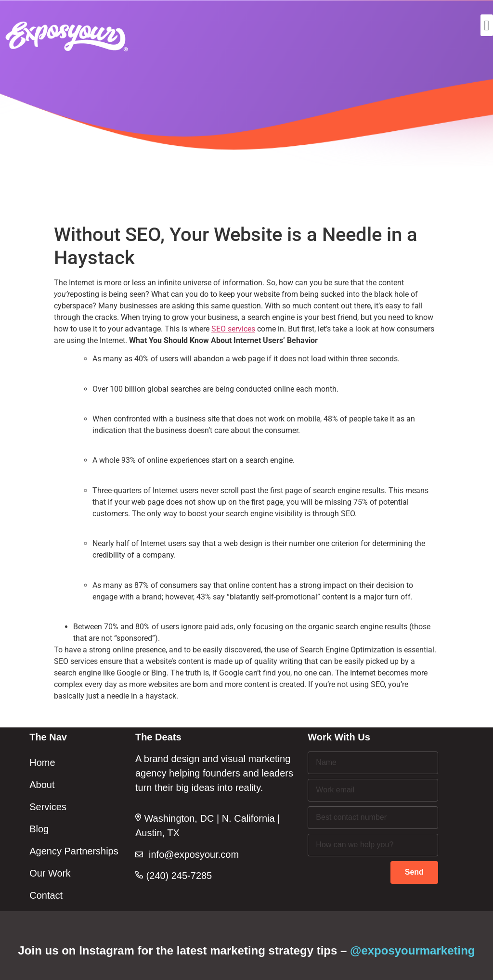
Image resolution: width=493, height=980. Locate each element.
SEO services (233, 329)
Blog (39, 829)
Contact (46, 895)
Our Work (50, 873)
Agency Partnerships (74, 851)
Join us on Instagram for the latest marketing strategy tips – (247, 950)
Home (42, 763)
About (42, 785)
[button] (487, 25)
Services (48, 807)
